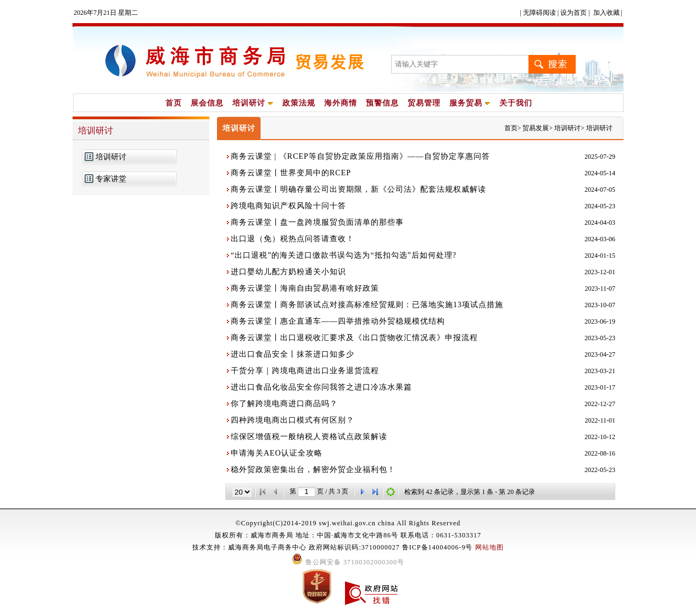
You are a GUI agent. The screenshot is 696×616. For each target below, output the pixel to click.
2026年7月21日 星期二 (106, 13)
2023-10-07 (600, 305)
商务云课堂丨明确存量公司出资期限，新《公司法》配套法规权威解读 (358, 189)
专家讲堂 (111, 179)
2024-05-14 (600, 173)
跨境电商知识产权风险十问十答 (288, 206)
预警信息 (382, 103)
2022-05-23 (600, 470)
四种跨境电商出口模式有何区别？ (293, 420)
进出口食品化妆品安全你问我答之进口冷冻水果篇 (321, 387)
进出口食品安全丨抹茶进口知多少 (293, 354)
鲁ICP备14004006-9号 (438, 547)
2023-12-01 (600, 272)
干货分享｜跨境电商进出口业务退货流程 (305, 371)
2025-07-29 (600, 157)
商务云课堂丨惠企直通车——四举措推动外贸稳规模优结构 (338, 321)
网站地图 (489, 547)
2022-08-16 (600, 453)
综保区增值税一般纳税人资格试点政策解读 (309, 437)
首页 (174, 103)
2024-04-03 (600, 223)
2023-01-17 (600, 387)
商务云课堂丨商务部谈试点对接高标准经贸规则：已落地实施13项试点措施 (367, 305)
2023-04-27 (600, 354)
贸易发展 (536, 128)
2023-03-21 (600, 371)
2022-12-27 (600, 404)
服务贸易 (470, 103)
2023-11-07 (600, 288)
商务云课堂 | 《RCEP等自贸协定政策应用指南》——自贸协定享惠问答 (360, 156)
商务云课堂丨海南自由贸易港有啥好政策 (305, 288)
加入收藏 (606, 13)
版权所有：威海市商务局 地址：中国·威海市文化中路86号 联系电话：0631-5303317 (348, 535)
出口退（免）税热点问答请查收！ (293, 239)
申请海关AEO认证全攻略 (277, 453)
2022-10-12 (600, 437)
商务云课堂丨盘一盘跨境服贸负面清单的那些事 (317, 222)
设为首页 (573, 13)
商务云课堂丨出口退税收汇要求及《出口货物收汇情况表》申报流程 (354, 338)
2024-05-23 (600, 206)
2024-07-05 (600, 190)
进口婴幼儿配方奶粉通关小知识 (288, 272)
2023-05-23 (600, 338)
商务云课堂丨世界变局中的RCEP (291, 173)
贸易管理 (424, 103)
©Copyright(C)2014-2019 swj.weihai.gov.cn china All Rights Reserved (348, 523)
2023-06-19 (600, 321)
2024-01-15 (600, 256)
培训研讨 (253, 103)
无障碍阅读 (539, 13)
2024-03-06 (600, 239)
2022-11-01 (600, 420)
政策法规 (299, 103)
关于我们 (516, 103)
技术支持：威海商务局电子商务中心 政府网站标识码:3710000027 (297, 547)
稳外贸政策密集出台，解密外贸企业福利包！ (313, 470)
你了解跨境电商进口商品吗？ (284, 404)
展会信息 (207, 103)
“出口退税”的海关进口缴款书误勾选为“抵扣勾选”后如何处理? (344, 255)
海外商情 (341, 103)
